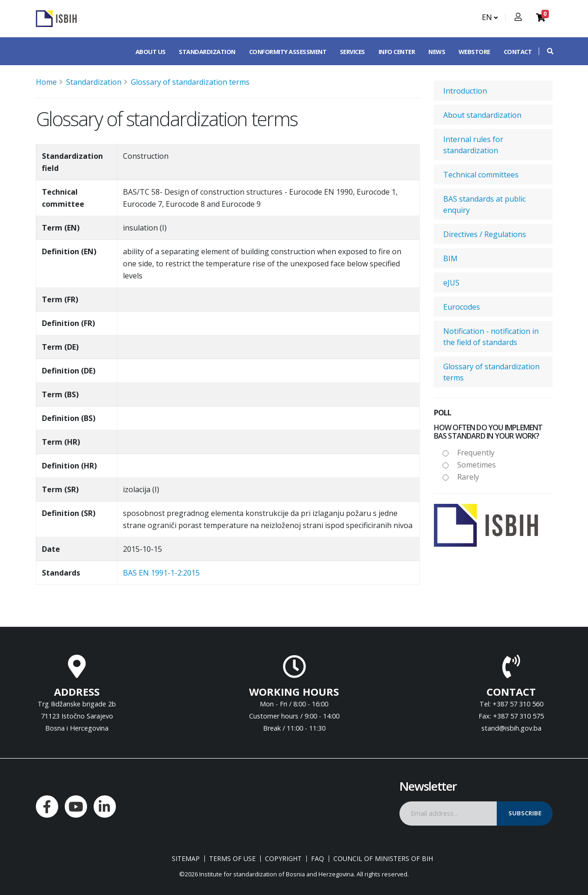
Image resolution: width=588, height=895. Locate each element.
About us (151, 52)
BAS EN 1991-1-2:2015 (161, 573)
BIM (450, 258)
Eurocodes (462, 307)
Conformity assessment (288, 52)
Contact (518, 52)
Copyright (283, 859)
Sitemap (186, 859)
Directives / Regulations (485, 234)
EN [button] (490, 17)
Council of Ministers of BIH (383, 859)
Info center (397, 52)
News (437, 52)
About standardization (482, 115)
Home (46, 82)
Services (352, 52)
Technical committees (481, 175)
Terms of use (232, 859)
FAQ (318, 859)
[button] (546, 51)
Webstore (474, 52)
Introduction (465, 91)
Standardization (207, 52)
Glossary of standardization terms (190, 82)
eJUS (451, 283)
